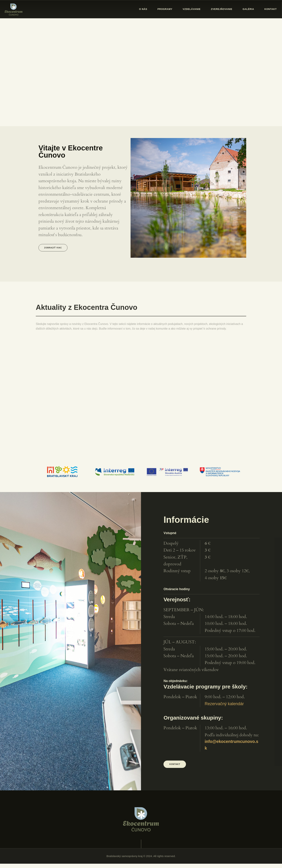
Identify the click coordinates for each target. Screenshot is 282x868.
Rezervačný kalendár (224, 706)
